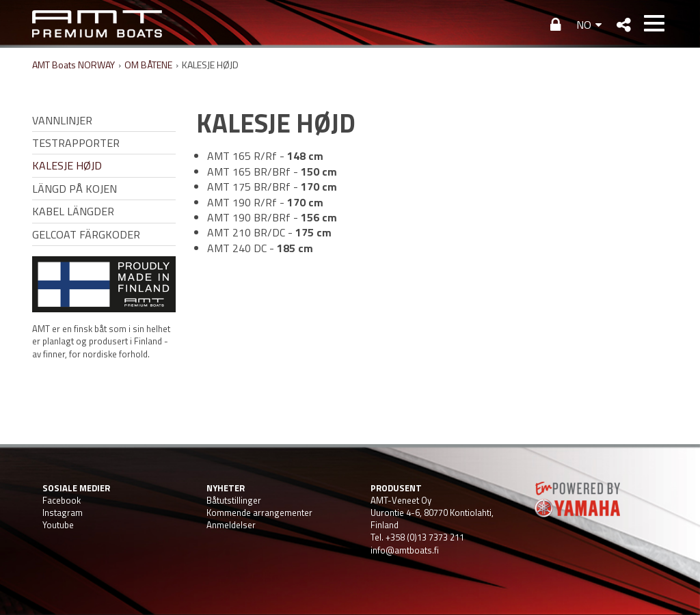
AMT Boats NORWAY (73, 65)
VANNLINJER (62, 120)
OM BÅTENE (148, 65)
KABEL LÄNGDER (73, 211)
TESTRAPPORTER (76, 143)
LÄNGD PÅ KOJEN (75, 189)
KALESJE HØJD (67, 165)
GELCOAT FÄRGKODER (86, 234)
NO (584, 25)
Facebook (62, 500)
